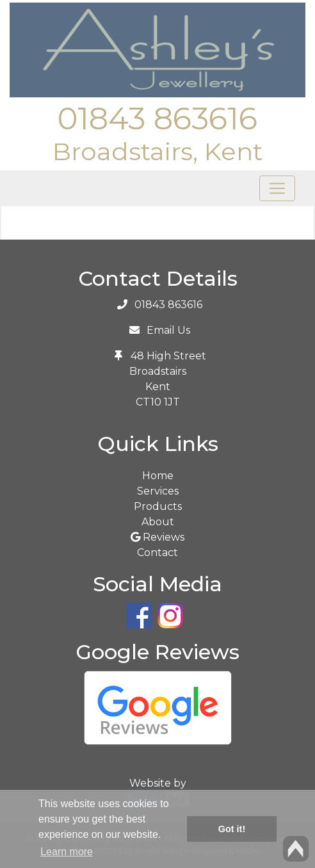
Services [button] (158, 491)
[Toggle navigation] (277, 188)
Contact (157, 553)
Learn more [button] (67, 852)
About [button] (158, 522)
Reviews (157, 537)
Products (158, 506)
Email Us (168, 330)
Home (158, 476)
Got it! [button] (232, 829)
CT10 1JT (158, 402)
